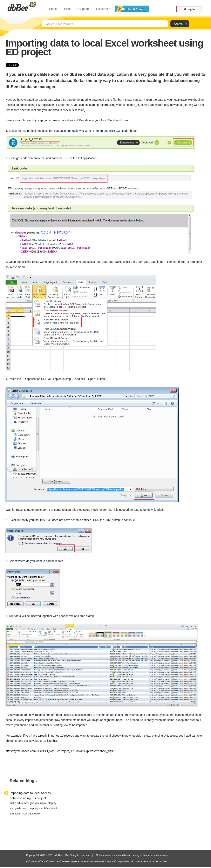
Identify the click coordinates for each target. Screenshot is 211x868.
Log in (189, 9)
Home (53, 9)
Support (84, 9)
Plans (68, 9)
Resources (103, 9)
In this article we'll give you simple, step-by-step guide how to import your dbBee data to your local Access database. (34, 808)
